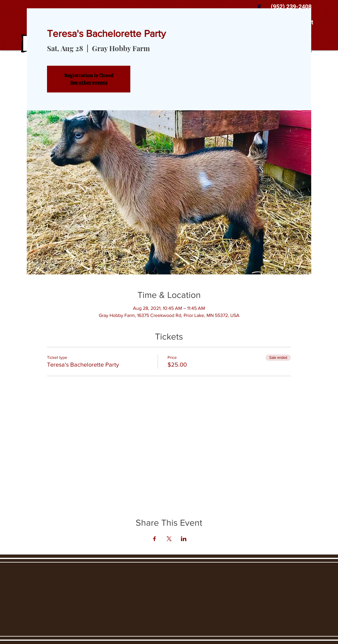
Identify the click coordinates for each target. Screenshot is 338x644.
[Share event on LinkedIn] (184, 539)
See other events (89, 83)
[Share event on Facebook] (155, 539)
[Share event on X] (169, 539)
